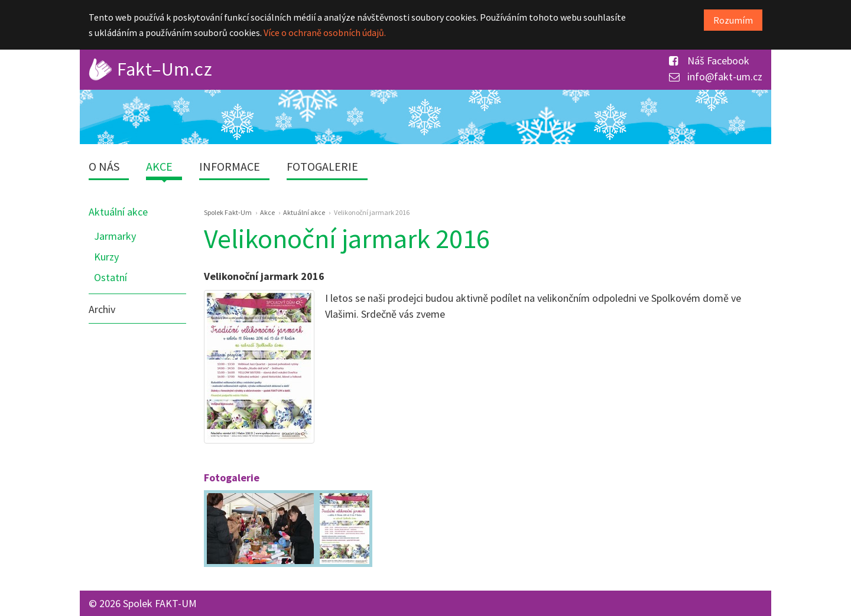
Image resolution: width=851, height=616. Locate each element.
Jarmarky (115, 236)
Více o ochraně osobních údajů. (325, 32)
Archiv (102, 309)
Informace (230, 166)
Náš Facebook (709, 61)
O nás (104, 166)
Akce (159, 166)
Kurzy (106, 257)
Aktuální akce (118, 212)
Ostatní (111, 277)
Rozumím (733, 20)
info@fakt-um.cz (716, 76)
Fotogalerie (322, 166)
